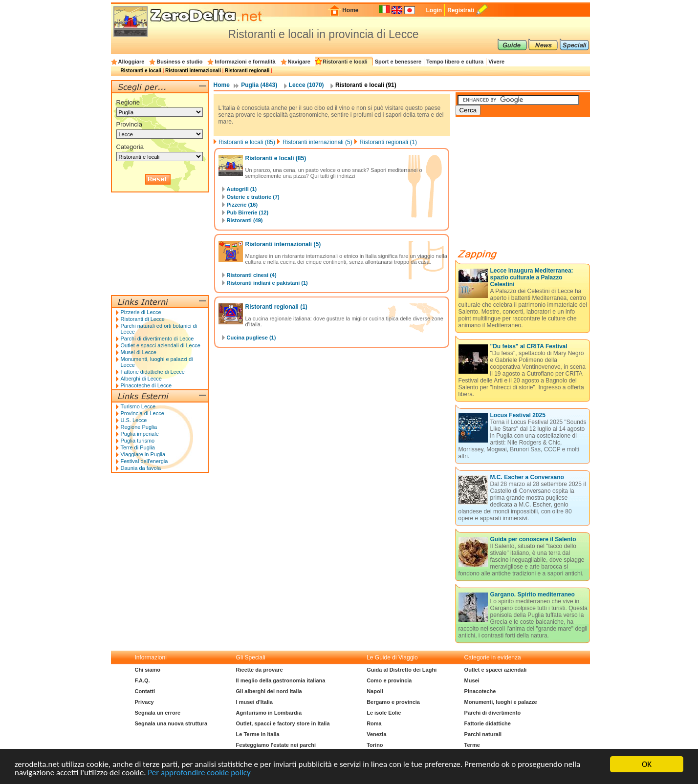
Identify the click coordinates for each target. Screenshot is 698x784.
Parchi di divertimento (493, 713)
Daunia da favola (141, 468)
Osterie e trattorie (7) (253, 197)
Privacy (144, 702)
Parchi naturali (483, 734)
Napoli (375, 691)
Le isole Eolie (384, 713)
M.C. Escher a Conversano (527, 477)
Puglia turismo (138, 441)
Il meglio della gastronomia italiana (281, 680)
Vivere (496, 62)
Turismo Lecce (138, 406)
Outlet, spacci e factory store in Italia (283, 723)
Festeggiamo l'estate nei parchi (276, 745)
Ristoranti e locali (345, 62)
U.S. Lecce (134, 420)
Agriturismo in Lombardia (269, 713)
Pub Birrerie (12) (248, 212)
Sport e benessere (398, 62)
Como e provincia (389, 680)
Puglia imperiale (140, 434)
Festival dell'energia (144, 461)
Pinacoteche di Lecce (146, 385)
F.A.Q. (142, 680)
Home (350, 10)
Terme (472, 745)
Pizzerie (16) (242, 205)
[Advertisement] (529, 187)
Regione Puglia (139, 427)
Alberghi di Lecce (141, 379)
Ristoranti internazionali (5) (317, 142)
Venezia (376, 734)
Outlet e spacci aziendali (496, 670)
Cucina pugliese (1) (251, 338)
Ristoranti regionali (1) (388, 142)
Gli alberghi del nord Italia (269, 691)
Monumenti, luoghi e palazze (501, 702)
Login (434, 10)
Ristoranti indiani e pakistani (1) (267, 283)
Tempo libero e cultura (455, 62)
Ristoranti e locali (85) (247, 142)
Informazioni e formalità (245, 62)
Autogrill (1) (242, 189)
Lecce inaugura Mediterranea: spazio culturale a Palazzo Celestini (532, 277)
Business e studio (179, 62)
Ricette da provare (260, 670)
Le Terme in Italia (258, 734)
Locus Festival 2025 (518, 415)
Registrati (461, 10)
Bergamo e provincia (393, 702)
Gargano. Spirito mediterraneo (533, 594)
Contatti (145, 691)
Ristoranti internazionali (193, 71)
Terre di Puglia (138, 447)
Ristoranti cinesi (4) (252, 275)
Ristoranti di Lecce (143, 319)
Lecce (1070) (306, 85)
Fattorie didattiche (488, 723)
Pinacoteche (480, 691)
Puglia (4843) (259, 85)
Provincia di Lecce (142, 413)
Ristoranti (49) (245, 220)
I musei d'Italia (254, 702)
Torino (375, 745)
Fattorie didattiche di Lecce (153, 372)
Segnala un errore (158, 713)
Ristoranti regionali (247, 71)
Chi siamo (148, 670)
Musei (472, 680)
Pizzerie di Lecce (141, 312)
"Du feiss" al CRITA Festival (529, 346)
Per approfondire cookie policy (199, 773)
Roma (374, 723)
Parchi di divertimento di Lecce (157, 339)
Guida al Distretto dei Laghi (402, 670)
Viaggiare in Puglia (143, 454)
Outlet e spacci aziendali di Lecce (161, 345)
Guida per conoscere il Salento (533, 539)
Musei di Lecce (139, 352)
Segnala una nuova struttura (171, 723)
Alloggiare (131, 62)
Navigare (299, 62)
